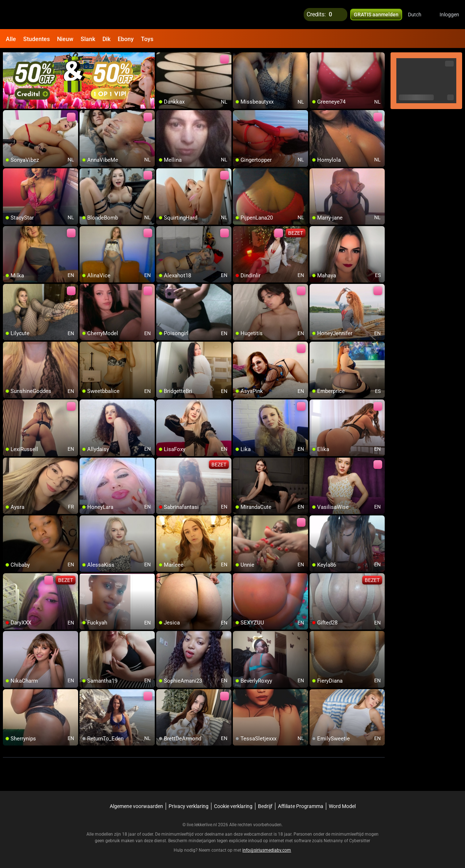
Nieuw (65, 39)
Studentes (37, 39)
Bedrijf (265, 806)
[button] (419, 15)
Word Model (342, 806)
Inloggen (449, 15)
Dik (106, 39)
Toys (147, 39)
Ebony (126, 39)
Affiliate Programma (301, 806)
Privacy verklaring (189, 806)
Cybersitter (360, 841)
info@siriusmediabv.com (267, 850)
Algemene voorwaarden (136, 806)
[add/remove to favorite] (162, 58)
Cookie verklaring (233, 806)
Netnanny (334, 841)
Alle (11, 39)
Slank (88, 39)
